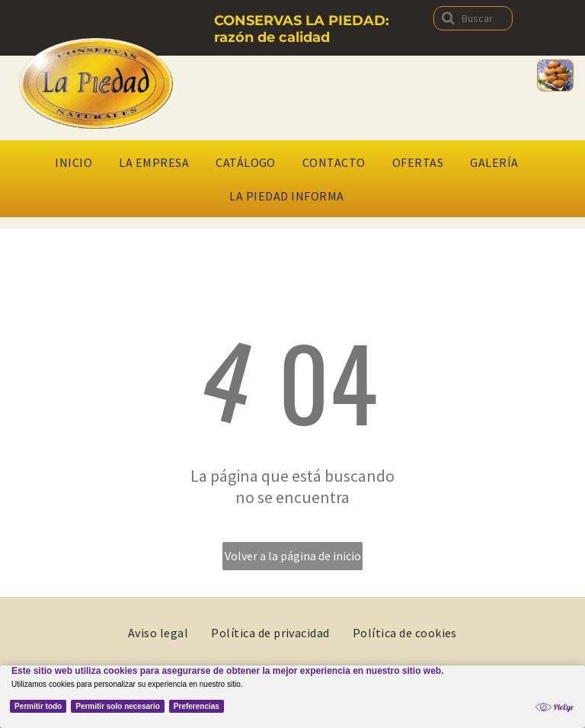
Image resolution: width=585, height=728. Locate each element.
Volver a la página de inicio (293, 556)
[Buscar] (473, 18)
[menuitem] (79, 162)
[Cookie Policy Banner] (292, 697)
